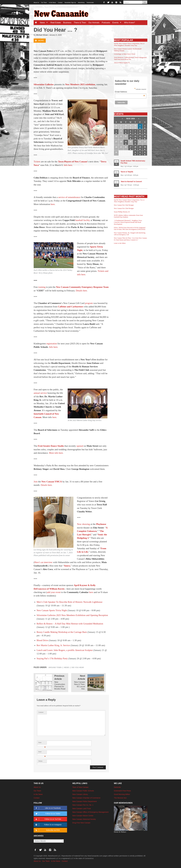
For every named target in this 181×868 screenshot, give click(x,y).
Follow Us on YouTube (48, 819)
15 (140, 136)
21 (135, 142)
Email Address (130, 92)
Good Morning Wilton (122, 794)
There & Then (80, 23)
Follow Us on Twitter (48, 814)
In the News (52, 2)
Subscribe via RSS (47, 830)
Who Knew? (129, 23)
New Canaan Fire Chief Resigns (124, 205)
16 (145, 136)
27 (121, 126)
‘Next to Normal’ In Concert (131, 182)
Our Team (44, 2)
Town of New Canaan (80, 787)
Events (118, 23)
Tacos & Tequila (127, 172)
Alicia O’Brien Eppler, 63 (122, 63)
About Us (36, 2)
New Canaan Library (80, 794)
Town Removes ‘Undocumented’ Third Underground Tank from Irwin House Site (130, 58)
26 (116, 126)
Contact (60, 2)
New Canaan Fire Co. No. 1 (83, 805)
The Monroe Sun (120, 798)
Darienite (117, 787)
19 (126, 142)
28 (126, 126)
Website (40, 761)
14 (135, 136)
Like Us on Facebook (48, 808)
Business (67, 23)
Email (42, 752)
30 (135, 126)
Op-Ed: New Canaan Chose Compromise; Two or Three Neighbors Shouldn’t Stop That (129, 44)
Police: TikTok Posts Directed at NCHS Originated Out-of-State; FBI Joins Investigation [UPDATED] (130, 228)
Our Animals (94, 23)
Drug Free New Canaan (81, 823)
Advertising (81, 2)
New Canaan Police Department (85, 801)
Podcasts (106, 23)
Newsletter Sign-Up (70, 2)
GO (145, 2)
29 (131, 126)
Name (42, 743)
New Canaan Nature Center (83, 816)
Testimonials (90, 2)
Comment (41, 712)
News (44, 23)
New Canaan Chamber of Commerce (86, 798)
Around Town (55, 667)
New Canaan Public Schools (83, 791)
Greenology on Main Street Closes (125, 54)
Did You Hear (78, 667)
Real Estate (56, 23)
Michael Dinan (42, 35)
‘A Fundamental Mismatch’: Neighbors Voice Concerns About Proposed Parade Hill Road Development (128, 222)
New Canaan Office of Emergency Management (90, 812)
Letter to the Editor (120, 243)
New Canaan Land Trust (82, 809)
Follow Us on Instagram (48, 825)
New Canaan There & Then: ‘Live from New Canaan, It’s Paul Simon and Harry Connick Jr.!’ (131, 239)
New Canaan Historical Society (84, 819)
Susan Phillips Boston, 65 (122, 212)
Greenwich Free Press (122, 791)
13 (131, 136)
